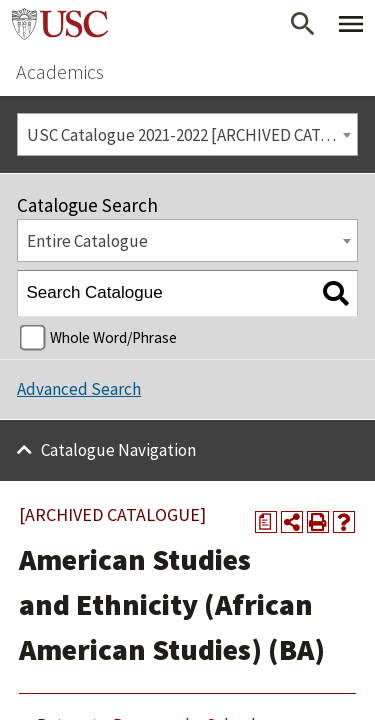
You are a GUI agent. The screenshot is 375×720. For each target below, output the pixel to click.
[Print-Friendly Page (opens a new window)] (318, 522)
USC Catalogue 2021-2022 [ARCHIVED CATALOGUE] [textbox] (192, 135)
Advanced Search (79, 389)
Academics (60, 71)
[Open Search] (303, 24)
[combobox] (187, 134)
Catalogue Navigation (118, 450)
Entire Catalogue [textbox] (87, 241)
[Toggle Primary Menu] (351, 24)
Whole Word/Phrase (113, 337)
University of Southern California (60, 24)
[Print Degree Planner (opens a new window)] (266, 522)
